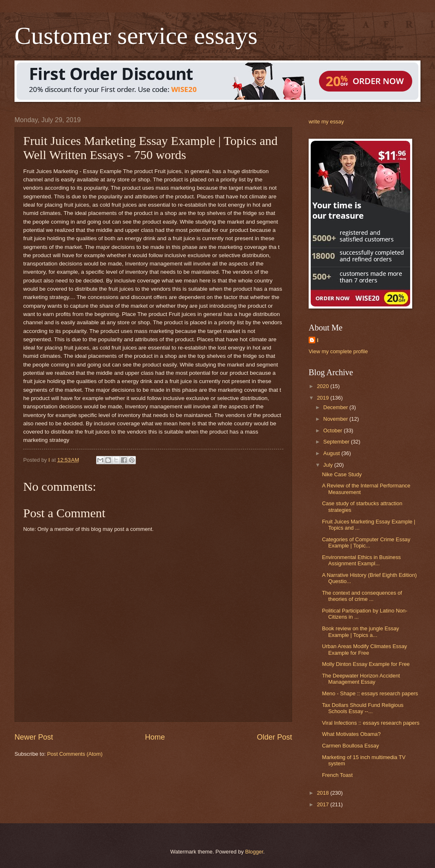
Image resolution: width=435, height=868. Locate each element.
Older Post (274, 737)
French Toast (337, 775)
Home (155, 737)
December (336, 407)
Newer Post (34, 737)
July (329, 465)
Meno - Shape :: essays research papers (370, 693)
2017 (324, 804)
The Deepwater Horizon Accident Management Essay (361, 679)
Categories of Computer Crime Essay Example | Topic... (366, 542)
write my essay (326, 122)
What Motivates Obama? (351, 734)
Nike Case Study (342, 474)
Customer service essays (136, 36)
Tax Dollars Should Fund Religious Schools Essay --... (363, 708)
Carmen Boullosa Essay (350, 746)
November (336, 419)
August (332, 453)
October (333, 430)
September (337, 442)
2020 (324, 386)
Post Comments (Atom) (75, 754)
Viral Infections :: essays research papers (371, 723)
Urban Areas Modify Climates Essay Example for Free (364, 649)
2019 (324, 398)
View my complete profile (338, 351)
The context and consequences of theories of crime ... (362, 596)
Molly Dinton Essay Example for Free (366, 664)
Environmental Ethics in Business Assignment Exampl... (361, 560)
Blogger (254, 852)
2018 (324, 793)
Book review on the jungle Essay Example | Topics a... (360, 632)
